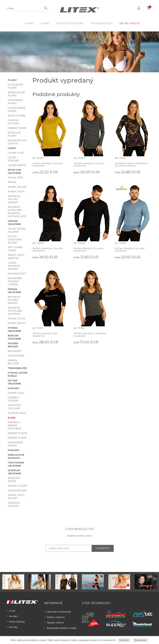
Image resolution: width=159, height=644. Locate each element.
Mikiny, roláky (17, 187)
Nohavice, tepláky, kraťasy (14, 199)
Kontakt (12, 616)
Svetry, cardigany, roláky (15, 240)
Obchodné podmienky (58, 612)
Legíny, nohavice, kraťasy (14, 266)
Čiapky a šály (16, 393)
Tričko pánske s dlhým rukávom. (89, 250)
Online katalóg (16, 622)
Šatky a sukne (17, 116)
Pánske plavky (17, 128)
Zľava (12, 418)
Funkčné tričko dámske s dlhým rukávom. (131, 165)
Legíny (45, 23)
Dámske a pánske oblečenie (15, 425)
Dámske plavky (18, 433)
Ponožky (14, 450)
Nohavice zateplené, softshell (15, 311)
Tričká (12, 182)
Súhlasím (124, 640)
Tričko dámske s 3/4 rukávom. (45, 335)
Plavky (30, 23)
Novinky (12, 627)
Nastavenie (140, 640)
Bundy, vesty (16, 192)
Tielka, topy (15, 178)
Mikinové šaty (17, 274)
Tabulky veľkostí (54, 623)
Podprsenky (16, 356)
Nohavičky (15, 351)
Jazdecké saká (17, 491)
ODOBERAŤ (103, 548)
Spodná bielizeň (101, 23)
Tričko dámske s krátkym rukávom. (90, 335)
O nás (11, 611)
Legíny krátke (17, 165)
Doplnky (14, 388)
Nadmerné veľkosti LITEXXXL (15, 281)
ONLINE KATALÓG (130, 23)
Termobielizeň (17, 368)
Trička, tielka (17, 319)
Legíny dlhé (16, 153)
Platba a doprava (54, 617)
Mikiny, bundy (17, 323)
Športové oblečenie (70, 23)
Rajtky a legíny (18, 486)
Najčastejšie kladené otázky (60, 628)
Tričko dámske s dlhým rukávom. (48, 165)
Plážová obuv (17, 413)
